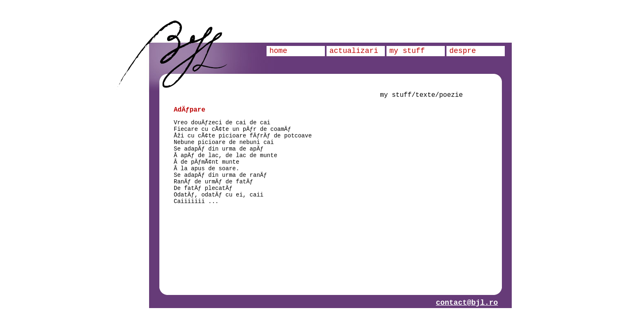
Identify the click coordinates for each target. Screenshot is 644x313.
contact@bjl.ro (467, 303)
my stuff (407, 51)
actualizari (354, 51)
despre (463, 51)
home (278, 51)
